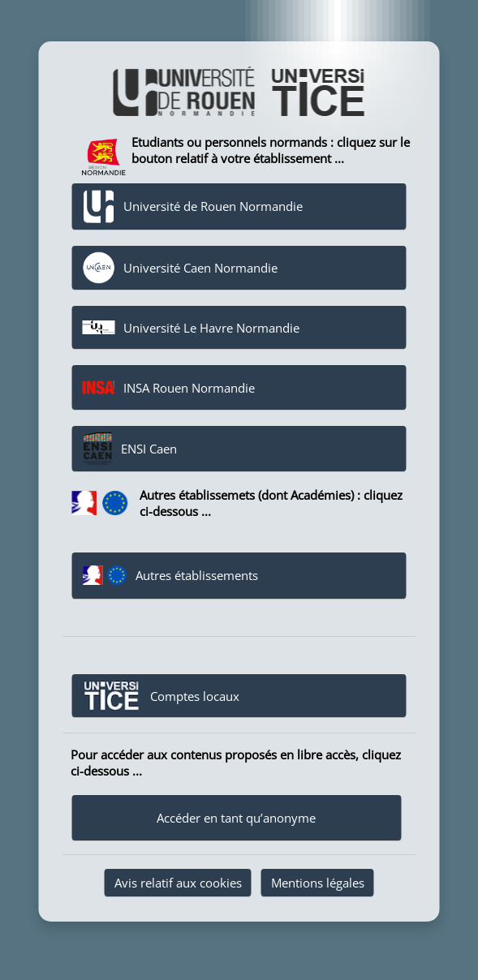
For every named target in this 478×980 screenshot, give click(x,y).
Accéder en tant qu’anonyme (236, 818)
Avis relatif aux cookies (178, 883)
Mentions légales (318, 883)
